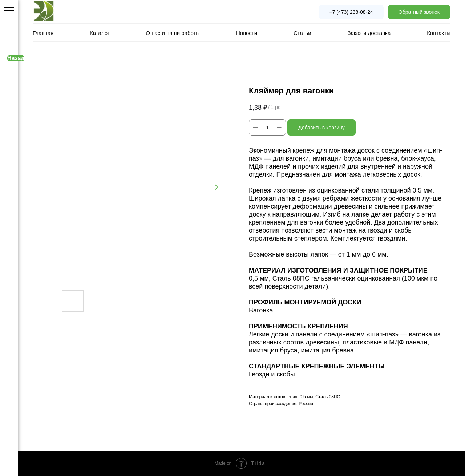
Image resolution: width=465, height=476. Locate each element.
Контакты (439, 33)
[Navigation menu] (9, 11)
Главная (43, 33)
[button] (419, 12)
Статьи (302, 33)
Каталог (100, 33)
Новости (247, 33)
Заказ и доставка (369, 33)
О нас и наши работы (173, 33)
